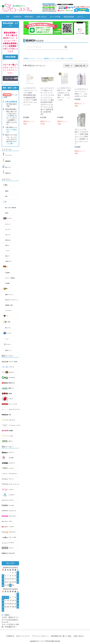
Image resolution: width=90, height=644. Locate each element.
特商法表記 (29, 17)
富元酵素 (11, 431)
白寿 (10, 415)
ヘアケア (7, 251)
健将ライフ (11, 388)
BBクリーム (8, 167)
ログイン (81, 17)
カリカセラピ (12, 378)
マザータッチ (12, 420)
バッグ (7, 339)
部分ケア (7, 256)
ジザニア (11, 399)
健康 (6, 289)
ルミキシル (11, 543)
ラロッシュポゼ (12, 537)
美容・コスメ (8, 218)
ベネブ (10, 521)
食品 (6, 185)
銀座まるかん (12, 383)
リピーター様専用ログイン (11, 78)
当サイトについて (23, 636)
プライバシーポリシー (40, 636)
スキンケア (8, 230)
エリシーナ (11, 452)
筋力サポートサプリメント (12, 300)
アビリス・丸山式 (13, 362)
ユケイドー (11, 548)
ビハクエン (11, 500)
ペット (7, 316)
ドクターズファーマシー (14, 409)
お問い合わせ (42, 17)
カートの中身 (55, 17)
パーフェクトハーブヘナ (14, 425)
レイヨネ (11, 436)
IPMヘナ (11, 441)
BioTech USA (12, 553)
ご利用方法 (17, 17)
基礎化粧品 (8, 161)
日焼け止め (8, 173)
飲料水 (7, 213)
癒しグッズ (8, 328)
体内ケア (7, 246)
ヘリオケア (11, 527)
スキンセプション (13, 474)
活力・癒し (8, 322)
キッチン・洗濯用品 (10, 278)
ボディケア (8, 235)
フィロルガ (11, 506)
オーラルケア (8, 310)
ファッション (8, 333)
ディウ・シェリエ (13, 404)
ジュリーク (11, 468)
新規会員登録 (69, 17)
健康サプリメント (9, 295)
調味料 (7, 191)
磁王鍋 (10, 393)
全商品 (26, 59)
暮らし (7, 267)
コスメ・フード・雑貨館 (40, 59)
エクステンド (12, 463)
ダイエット (8, 224)
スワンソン (11, 479)
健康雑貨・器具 (9, 305)
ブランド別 (55, 59)
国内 (62, 59)
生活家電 (7, 273)
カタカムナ (11, 372)
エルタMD (11, 458)
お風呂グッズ (8, 261)
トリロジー (11, 490)
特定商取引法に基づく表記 (61, 636)
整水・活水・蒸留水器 (11, 208)
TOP (8, 17)
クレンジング (8, 155)
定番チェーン (8, 350)
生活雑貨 (7, 283)
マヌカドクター (12, 532)
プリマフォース (12, 511)
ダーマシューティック (14, 484)
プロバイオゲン (12, 516)
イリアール (11, 367)
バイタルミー (12, 495)
